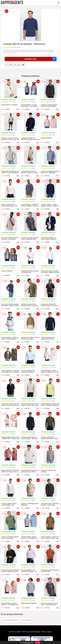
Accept (38, 642)
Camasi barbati (26, 620)
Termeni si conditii (15, 632)
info (18, 109)
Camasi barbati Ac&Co (11, 620)
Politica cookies (47, 632)
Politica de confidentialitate (31, 632)
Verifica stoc (40, 59)
